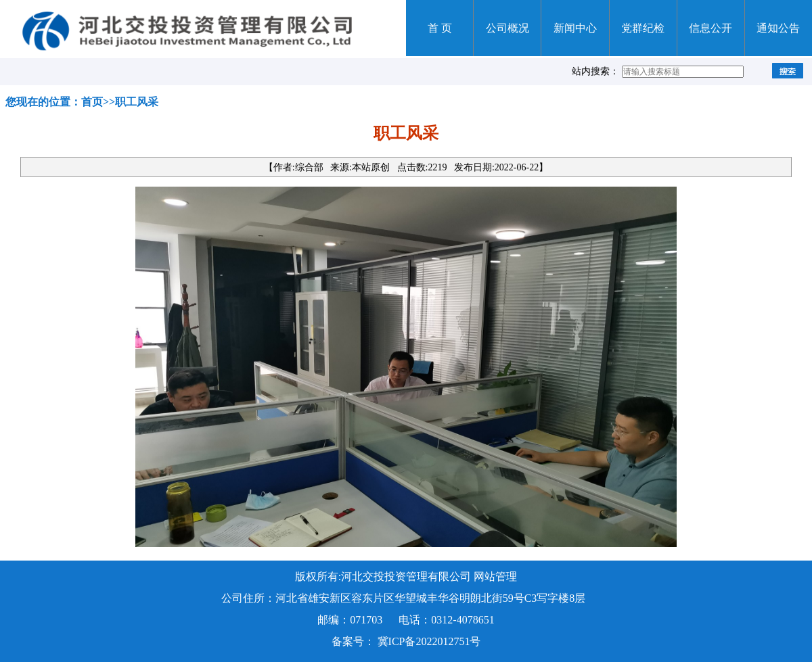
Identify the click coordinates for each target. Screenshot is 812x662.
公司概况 (507, 28)
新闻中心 (575, 28)
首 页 (440, 28)
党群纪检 (643, 28)
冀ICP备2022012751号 (429, 641)
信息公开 (710, 28)
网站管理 (495, 576)
